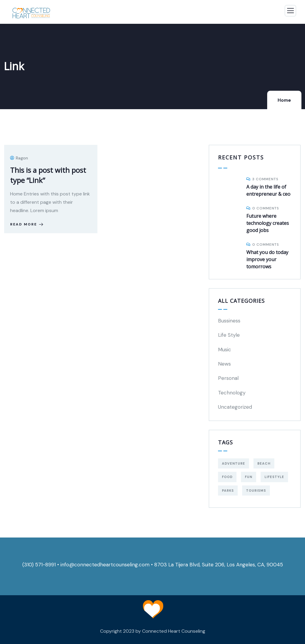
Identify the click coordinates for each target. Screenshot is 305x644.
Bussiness (229, 321)
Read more (27, 224)
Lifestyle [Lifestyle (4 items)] (274, 477)
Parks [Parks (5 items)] (228, 491)
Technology (232, 393)
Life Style (229, 335)
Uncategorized (235, 407)
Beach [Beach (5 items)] (264, 463)
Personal (228, 378)
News (224, 364)
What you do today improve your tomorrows (267, 259)
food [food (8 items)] (227, 477)
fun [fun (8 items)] (249, 477)
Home (284, 100)
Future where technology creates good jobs (268, 223)
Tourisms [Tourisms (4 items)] (256, 491)
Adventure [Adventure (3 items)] (234, 463)
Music (225, 350)
